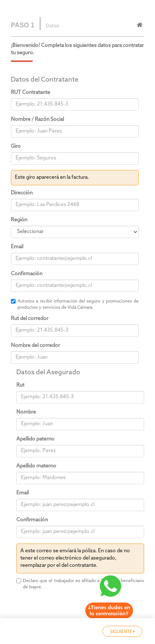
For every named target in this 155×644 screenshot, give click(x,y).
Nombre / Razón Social (37, 120)
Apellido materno (36, 466)
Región (19, 220)
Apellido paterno (35, 439)
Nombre (26, 412)
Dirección (22, 193)
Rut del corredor (30, 319)
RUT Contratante (30, 93)
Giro (16, 147)
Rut (20, 385)
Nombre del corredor (35, 346)
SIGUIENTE (122, 632)
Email (17, 247)
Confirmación (27, 274)
